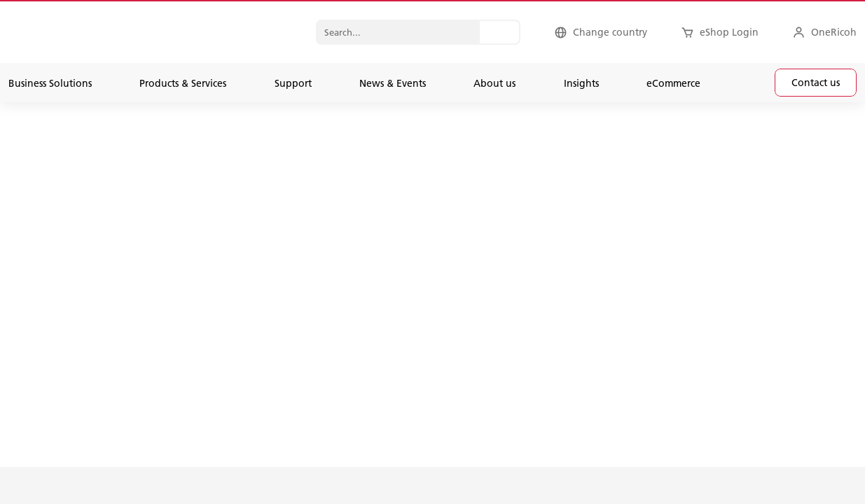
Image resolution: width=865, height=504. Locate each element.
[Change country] (601, 32)
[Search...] (499, 32)
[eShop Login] (720, 32)
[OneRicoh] (824, 32)
